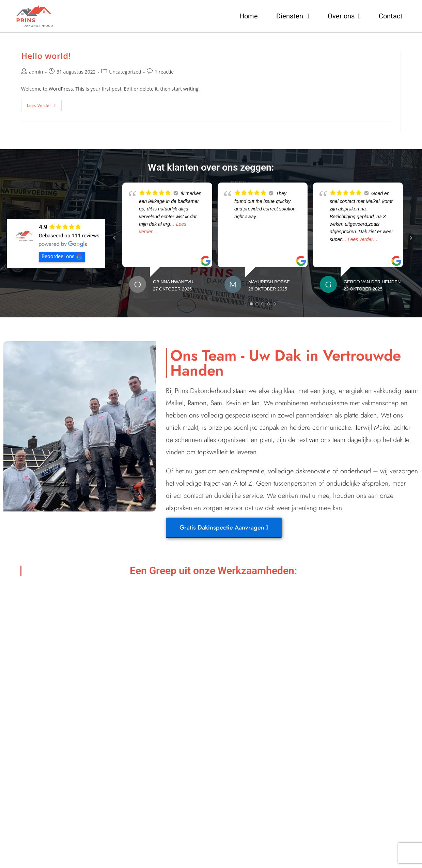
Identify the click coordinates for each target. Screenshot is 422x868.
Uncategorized (125, 72)
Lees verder (44, 104)
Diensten (293, 16)
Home (249, 16)
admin (36, 72)
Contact (391, 16)
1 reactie (164, 72)
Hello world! (46, 56)
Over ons (344, 16)
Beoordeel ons (62, 257)
